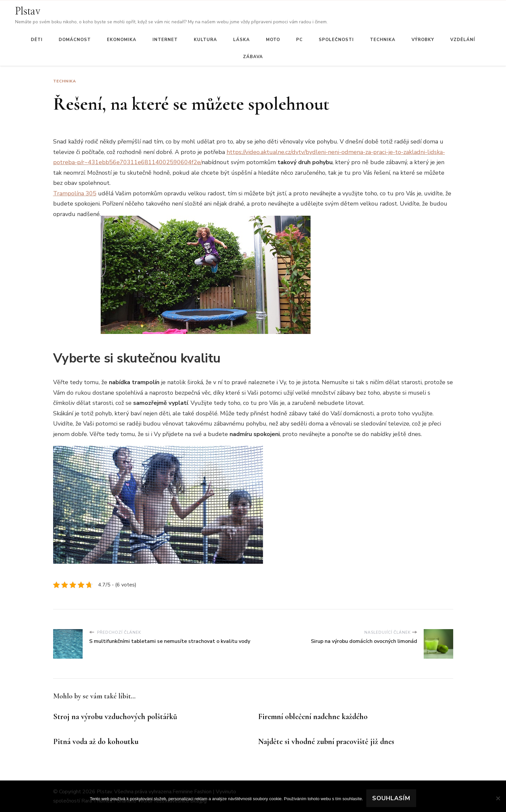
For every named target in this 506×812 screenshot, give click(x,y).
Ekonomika (122, 40)
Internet (165, 40)
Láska (242, 40)
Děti (37, 40)
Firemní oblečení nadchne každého (313, 717)
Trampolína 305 (75, 193)
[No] (498, 798)
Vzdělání (463, 40)
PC (299, 40)
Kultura (205, 40)
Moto (273, 40)
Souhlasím (391, 798)
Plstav (28, 11)
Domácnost (75, 40)
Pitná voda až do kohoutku (96, 742)
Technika (383, 40)
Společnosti (336, 40)
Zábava (253, 57)
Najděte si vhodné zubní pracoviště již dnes (326, 742)
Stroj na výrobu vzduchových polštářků (115, 717)
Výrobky (423, 40)
